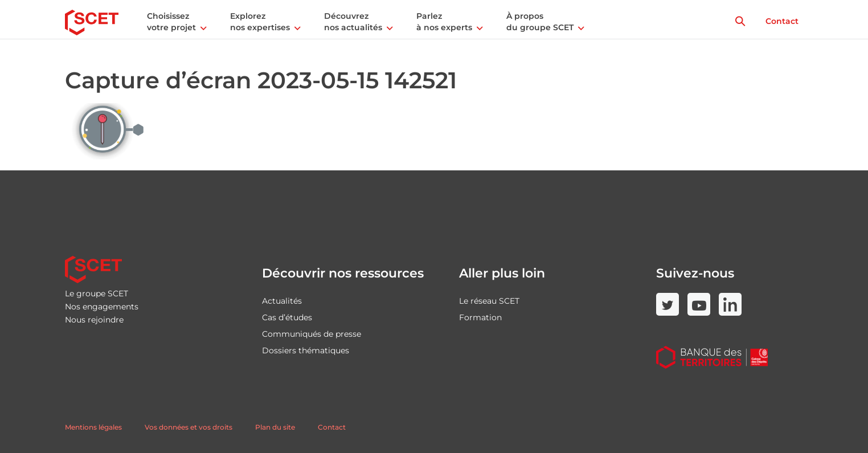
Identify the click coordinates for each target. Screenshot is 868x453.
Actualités (282, 301)
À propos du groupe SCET (540, 22)
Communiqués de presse (312, 334)
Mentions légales (93, 427)
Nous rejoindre (94, 320)
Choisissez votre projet (171, 22)
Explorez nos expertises (260, 22)
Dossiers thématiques (306, 350)
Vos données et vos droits (189, 427)
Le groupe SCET (97, 293)
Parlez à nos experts (444, 22)
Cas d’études (287, 317)
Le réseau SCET (489, 301)
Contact (782, 21)
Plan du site (275, 427)
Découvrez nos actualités (353, 22)
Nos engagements (102, 307)
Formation (480, 317)
